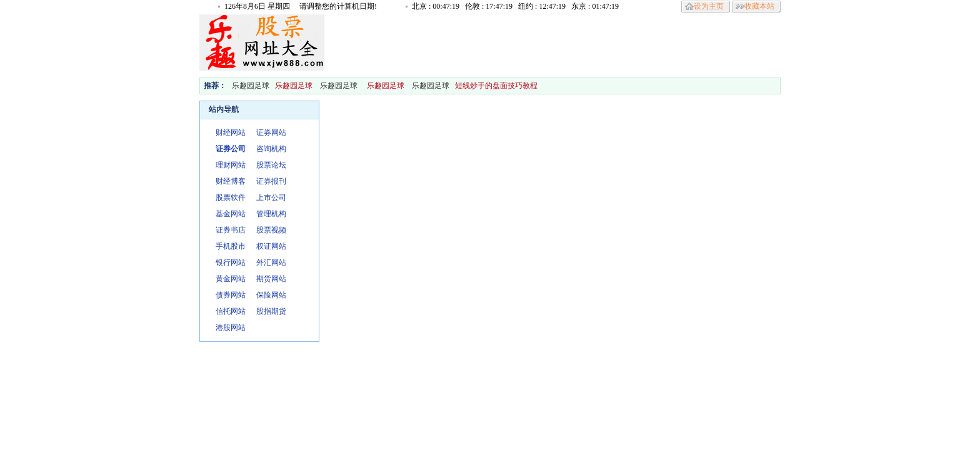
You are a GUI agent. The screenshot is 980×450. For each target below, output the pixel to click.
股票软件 (231, 197)
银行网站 (231, 262)
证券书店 (231, 230)
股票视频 (271, 230)
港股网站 (231, 327)
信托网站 (231, 311)
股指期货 (271, 311)
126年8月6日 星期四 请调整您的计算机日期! (301, 6)
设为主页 (709, 6)
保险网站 (271, 295)
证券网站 (271, 132)
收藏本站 (759, 6)
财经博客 (231, 181)
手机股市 (231, 246)
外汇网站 (271, 262)
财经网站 (231, 132)
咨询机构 (271, 149)
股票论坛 (271, 165)
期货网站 (271, 279)
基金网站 (231, 214)
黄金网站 (231, 279)
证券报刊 (271, 181)
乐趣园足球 (251, 86)
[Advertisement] (552, 42)
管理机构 (271, 214)
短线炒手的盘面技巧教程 (497, 86)
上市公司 (271, 197)
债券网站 (231, 295)
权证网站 (271, 246)
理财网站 (231, 165)
